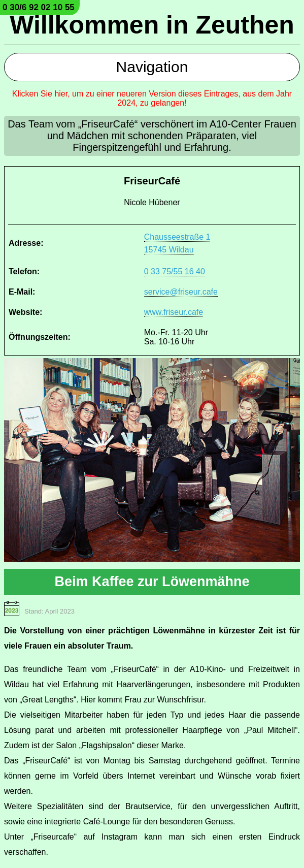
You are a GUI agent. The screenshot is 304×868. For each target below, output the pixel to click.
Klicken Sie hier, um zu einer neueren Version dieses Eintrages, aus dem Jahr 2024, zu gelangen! (152, 98)
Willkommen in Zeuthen (152, 25)
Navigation (152, 67)
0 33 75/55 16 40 (175, 271)
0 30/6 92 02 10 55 (39, 7)
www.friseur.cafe (174, 312)
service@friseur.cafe (181, 292)
